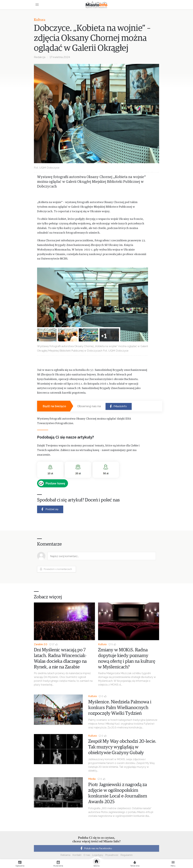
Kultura (40, 20)
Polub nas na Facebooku (96, 848)
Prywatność (112, 855)
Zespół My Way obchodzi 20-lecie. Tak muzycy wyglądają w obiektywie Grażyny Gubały (122, 747)
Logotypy (98, 855)
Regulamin (127, 855)
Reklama (65, 855)
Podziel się (49, 509)
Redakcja (40, 57)
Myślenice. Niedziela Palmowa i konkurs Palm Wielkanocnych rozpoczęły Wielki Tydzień (120, 708)
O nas (87, 855)
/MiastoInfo (118, 406)
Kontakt (77, 855)
